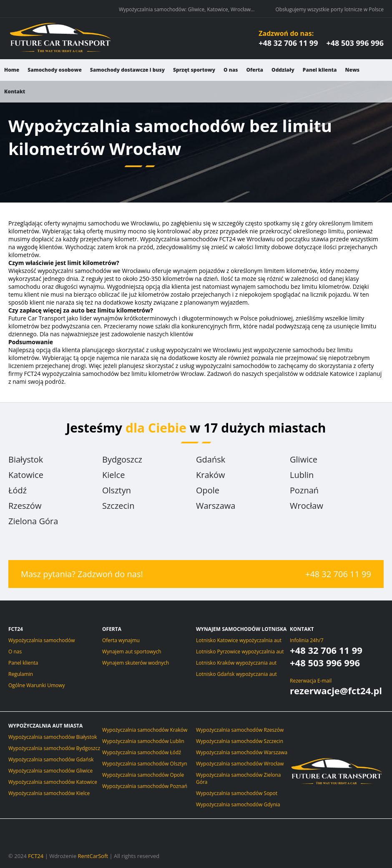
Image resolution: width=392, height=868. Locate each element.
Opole (208, 490)
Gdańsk (211, 459)
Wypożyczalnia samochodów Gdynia (238, 804)
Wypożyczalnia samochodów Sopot (237, 793)
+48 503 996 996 (355, 43)
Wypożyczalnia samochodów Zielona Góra (238, 778)
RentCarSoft (93, 856)
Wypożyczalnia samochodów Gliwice (50, 771)
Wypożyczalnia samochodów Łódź (142, 752)
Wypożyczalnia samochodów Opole (143, 775)
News (353, 70)
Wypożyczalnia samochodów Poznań (145, 786)
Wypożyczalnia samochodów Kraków (145, 730)
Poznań (304, 490)
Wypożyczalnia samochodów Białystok (53, 737)
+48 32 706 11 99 (288, 43)
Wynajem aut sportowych (132, 652)
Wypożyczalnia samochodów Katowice (53, 782)
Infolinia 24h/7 (307, 640)
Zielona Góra (33, 521)
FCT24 (36, 856)
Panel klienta (320, 70)
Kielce (113, 475)
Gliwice (304, 459)
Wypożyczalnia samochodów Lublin (143, 741)
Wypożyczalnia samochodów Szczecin (240, 741)
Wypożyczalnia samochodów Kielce (49, 793)
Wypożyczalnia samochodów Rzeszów (240, 730)
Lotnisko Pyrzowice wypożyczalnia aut (240, 652)
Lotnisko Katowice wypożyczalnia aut (239, 640)
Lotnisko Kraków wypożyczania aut (236, 663)
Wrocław (307, 506)
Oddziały (283, 70)
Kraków (211, 475)
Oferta (255, 70)
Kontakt (15, 91)
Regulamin (21, 674)
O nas (231, 70)
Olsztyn (117, 490)
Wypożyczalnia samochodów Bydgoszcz (54, 748)
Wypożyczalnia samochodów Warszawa (242, 752)
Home (12, 70)
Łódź (18, 490)
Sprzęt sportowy (194, 70)
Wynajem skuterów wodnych (136, 663)
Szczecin (118, 506)
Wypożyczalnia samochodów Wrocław (240, 764)
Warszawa (216, 506)
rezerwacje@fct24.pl (336, 690)
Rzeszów (25, 506)
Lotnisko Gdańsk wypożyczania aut (236, 674)
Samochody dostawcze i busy (127, 70)
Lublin (302, 475)
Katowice (26, 475)
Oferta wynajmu (121, 640)
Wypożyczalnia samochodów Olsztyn (145, 764)
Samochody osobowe (55, 70)
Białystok (26, 459)
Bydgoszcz (122, 459)
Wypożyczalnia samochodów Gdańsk (51, 759)
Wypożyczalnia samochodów (41, 640)
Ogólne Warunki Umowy (37, 685)
